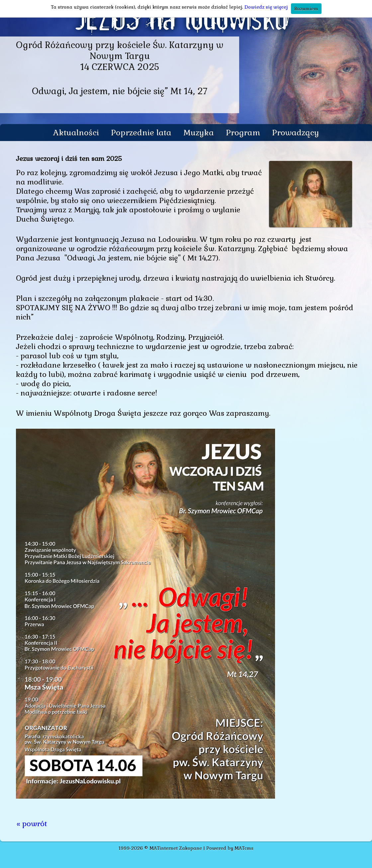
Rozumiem (306, 9)
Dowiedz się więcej (266, 7)
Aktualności (76, 133)
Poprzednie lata (141, 133)
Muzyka (199, 133)
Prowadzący (295, 133)
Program (243, 133)
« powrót (32, 824)
